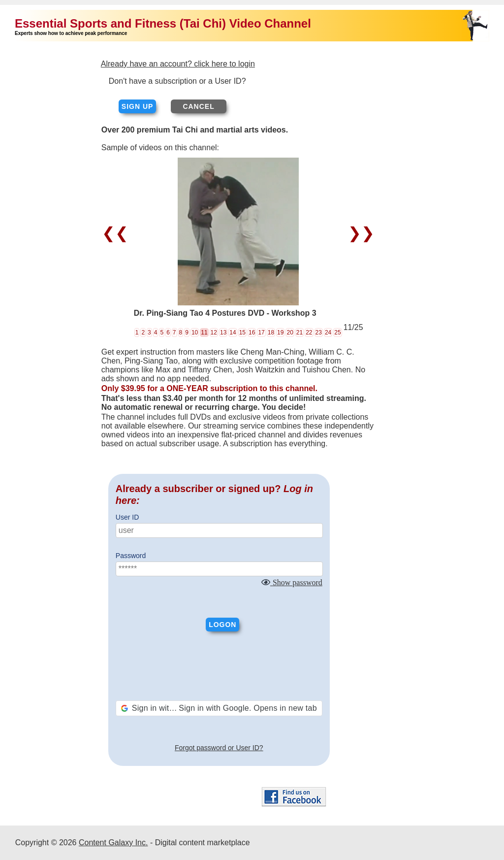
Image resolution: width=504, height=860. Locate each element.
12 (214, 332)
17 (261, 332)
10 (195, 332)
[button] (219, 708)
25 (337, 332)
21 (299, 332)
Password (131, 556)
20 (290, 332)
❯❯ (359, 233)
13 (223, 332)
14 (233, 332)
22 (309, 332)
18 (271, 332)
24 (328, 332)
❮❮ (117, 233)
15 (242, 332)
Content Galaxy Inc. (113, 843)
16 (252, 332)
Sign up (138, 106)
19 (280, 332)
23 (319, 332)
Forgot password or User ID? (219, 748)
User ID (127, 517)
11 (204, 332)
